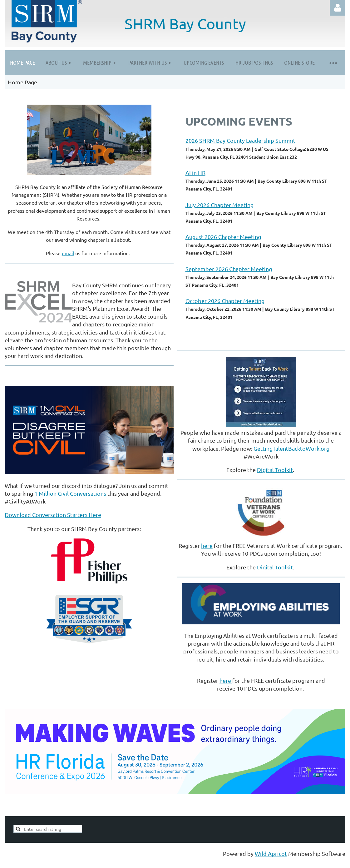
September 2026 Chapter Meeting (229, 269)
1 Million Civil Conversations (70, 493)
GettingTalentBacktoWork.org (291, 448)
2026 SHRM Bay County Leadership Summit (240, 140)
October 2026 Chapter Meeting (225, 301)
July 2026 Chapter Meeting (219, 205)
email (68, 253)
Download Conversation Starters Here (53, 515)
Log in (338, 8)
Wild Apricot (271, 853)
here (207, 546)
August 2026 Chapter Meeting (223, 237)
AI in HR (195, 173)
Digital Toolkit (275, 470)
